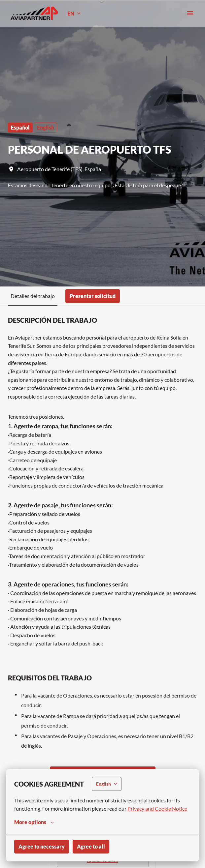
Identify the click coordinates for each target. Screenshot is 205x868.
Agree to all (91, 846)
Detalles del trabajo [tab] (33, 296)
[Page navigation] (190, 13)
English (46, 127)
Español (20, 127)
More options (34, 822)
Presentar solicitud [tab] (93, 296)
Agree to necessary (42, 846)
